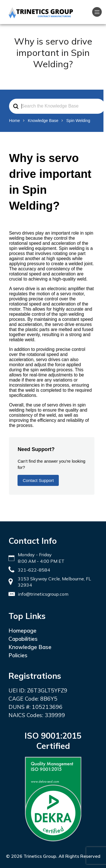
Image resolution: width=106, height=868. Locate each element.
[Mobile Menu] (97, 12)
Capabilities (23, 639)
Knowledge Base (30, 647)
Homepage (22, 631)
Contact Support (38, 480)
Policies (18, 655)
